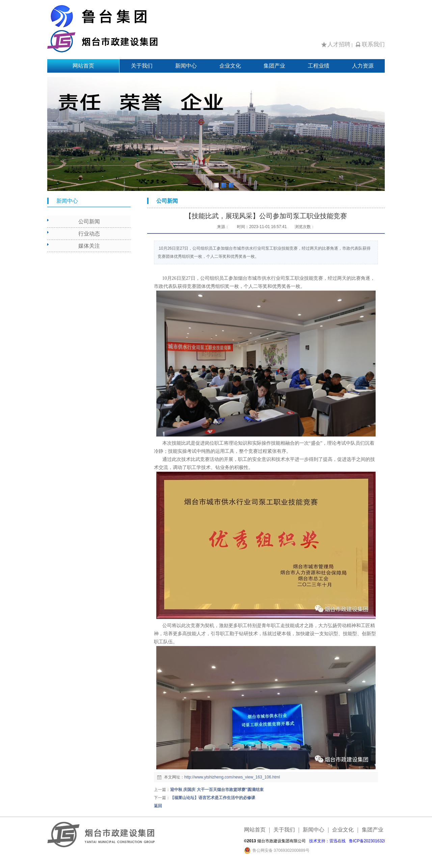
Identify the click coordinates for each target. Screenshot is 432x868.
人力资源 (363, 66)
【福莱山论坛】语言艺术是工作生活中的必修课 (213, 798)
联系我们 (373, 44)
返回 (158, 806)
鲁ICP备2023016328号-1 (371, 841)
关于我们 (142, 66)
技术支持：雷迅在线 (327, 841)
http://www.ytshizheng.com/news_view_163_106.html (232, 777)
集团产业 (274, 66)
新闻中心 (186, 66)
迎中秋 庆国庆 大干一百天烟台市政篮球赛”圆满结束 (217, 790)
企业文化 (230, 66)
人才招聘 (339, 44)
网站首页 (83, 66)
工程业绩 (319, 66)
